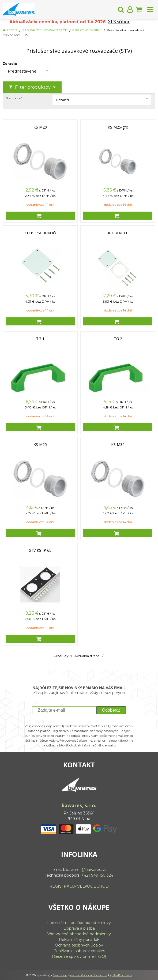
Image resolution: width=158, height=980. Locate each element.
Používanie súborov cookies (79, 951)
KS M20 (40, 127)
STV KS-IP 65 (40, 550)
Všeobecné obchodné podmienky (79, 934)
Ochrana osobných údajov (79, 945)
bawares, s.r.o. (79, 805)
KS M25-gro (118, 127)
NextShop (60, 975)
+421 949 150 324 (97, 875)
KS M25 (40, 445)
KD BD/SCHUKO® (40, 233)
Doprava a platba (79, 928)
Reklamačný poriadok (79, 940)
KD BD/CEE (118, 233)
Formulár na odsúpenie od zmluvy (79, 923)
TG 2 (118, 339)
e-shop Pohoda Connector (89, 975)
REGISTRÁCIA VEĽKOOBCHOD (79, 886)
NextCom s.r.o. (122, 975)
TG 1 (40, 339)
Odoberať (111, 710)
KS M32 (118, 445)
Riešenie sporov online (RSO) (79, 956)
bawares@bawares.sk (86, 870)
